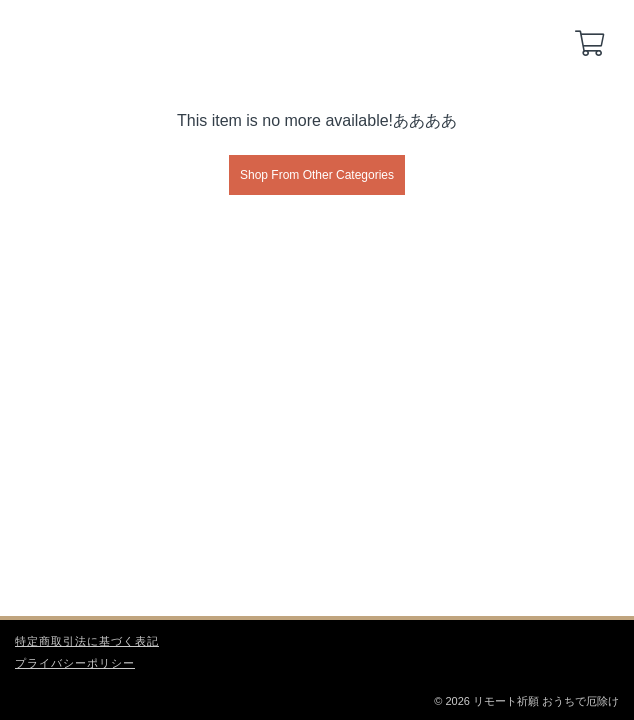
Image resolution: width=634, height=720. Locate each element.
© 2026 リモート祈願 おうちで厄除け (526, 701)
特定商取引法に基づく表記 (87, 641)
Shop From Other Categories (317, 175)
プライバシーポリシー (75, 663)
